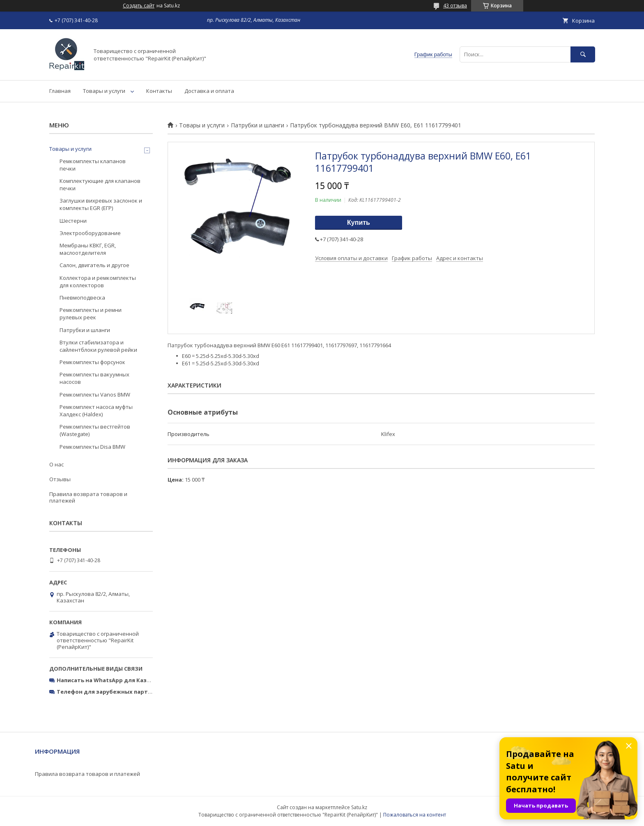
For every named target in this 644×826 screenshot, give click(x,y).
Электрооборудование (90, 233)
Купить (359, 223)
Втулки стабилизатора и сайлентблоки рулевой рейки (98, 346)
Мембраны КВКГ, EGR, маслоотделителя (88, 249)
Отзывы (60, 479)
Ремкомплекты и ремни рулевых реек (91, 314)
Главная (60, 91)
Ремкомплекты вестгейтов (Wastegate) (95, 430)
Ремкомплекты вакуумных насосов (94, 378)
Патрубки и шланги (258, 125)
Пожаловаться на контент (415, 815)
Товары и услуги (104, 91)
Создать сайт (139, 6)
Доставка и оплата (209, 91)
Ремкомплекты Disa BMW (92, 447)
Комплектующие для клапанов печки (100, 185)
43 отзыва (455, 6)
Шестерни (73, 221)
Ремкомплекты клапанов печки (93, 165)
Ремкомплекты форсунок (92, 362)
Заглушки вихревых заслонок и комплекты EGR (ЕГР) (101, 204)
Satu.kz (359, 807)
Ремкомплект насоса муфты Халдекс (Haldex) (96, 411)
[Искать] (583, 54)
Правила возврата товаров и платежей (88, 497)
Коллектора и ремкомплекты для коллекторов (98, 281)
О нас (56, 464)
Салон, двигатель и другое (94, 265)
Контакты (159, 91)
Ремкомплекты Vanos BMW (95, 395)
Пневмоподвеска (82, 298)
